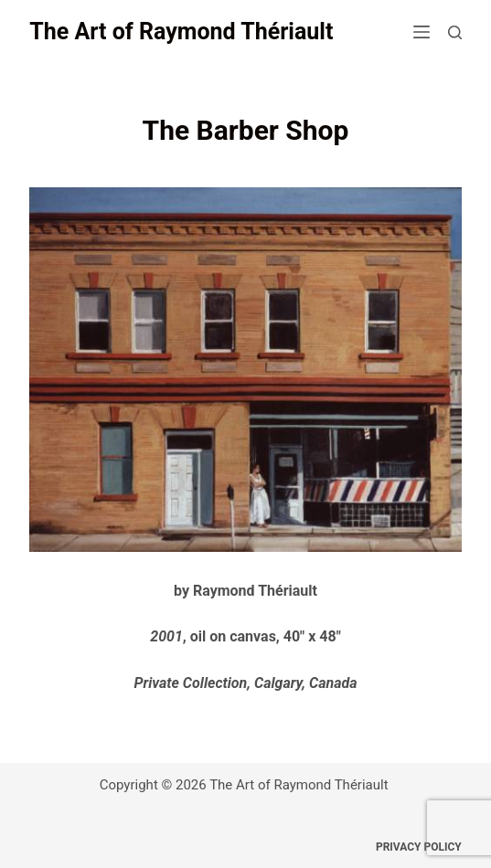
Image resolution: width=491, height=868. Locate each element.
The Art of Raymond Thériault (181, 32)
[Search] (455, 32)
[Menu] (422, 32)
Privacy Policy (419, 847)
